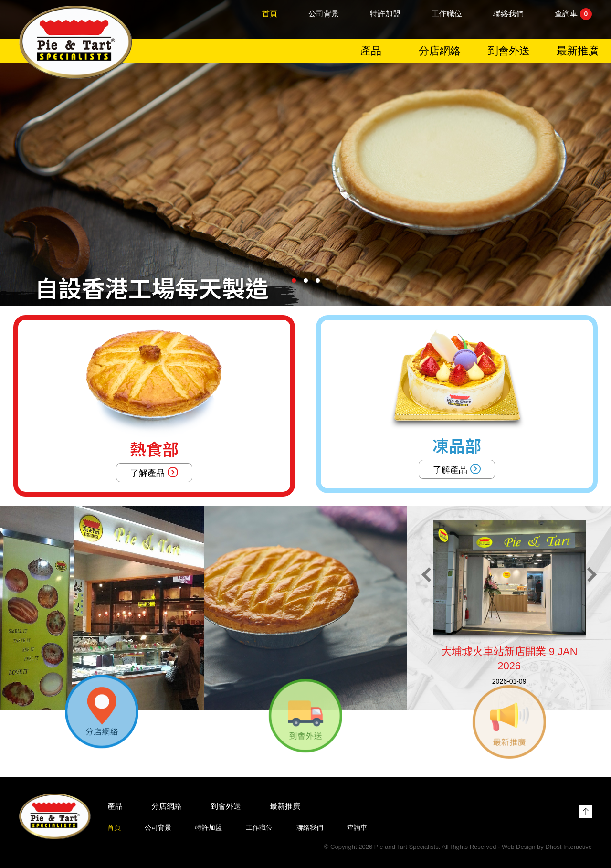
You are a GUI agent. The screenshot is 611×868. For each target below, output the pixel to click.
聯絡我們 (508, 15)
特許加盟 (385, 15)
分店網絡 (440, 52)
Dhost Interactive (569, 847)
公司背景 (324, 15)
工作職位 (447, 15)
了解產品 (154, 472)
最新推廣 (578, 52)
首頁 (270, 15)
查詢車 (573, 16)
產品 (371, 52)
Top (586, 812)
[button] (294, 281)
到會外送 (509, 52)
